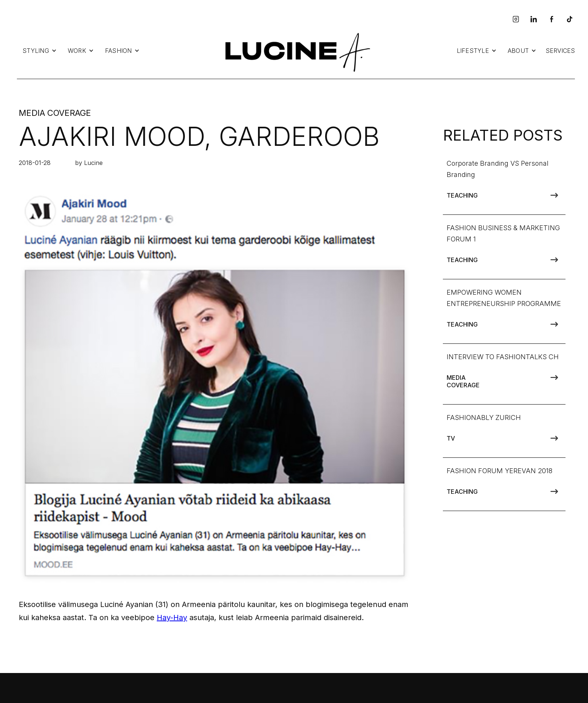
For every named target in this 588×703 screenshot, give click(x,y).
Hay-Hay (172, 618)
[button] (40, 51)
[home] (296, 51)
